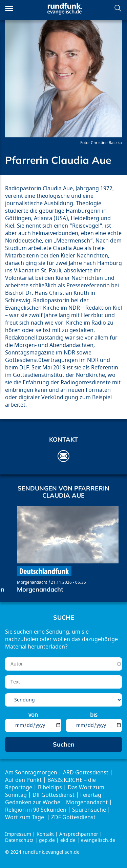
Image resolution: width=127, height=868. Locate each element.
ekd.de (68, 840)
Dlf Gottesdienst (54, 795)
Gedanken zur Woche (33, 803)
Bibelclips (50, 788)
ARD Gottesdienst (86, 773)
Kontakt (45, 834)
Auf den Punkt (23, 780)
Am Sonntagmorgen (31, 773)
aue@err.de (63, 456)
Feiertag (91, 795)
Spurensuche (89, 810)
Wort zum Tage (25, 817)
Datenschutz (19, 840)
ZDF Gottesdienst (73, 817)
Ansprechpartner (79, 834)
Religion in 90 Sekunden (36, 810)
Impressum (18, 834)
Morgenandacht (32, 582)
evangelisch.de (98, 840)
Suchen (118, 8)
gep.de (47, 840)
